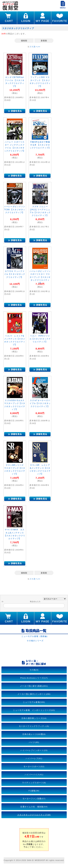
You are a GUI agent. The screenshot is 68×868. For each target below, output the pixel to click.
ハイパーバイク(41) (34, 775)
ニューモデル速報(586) (34, 702)
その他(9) (34, 670)
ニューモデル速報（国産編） (35, 636)
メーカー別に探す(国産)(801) (34, 686)
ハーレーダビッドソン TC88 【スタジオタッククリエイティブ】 (15, 209)
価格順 (24, 41)
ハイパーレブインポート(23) (34, 750)
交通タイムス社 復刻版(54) (34, 807)
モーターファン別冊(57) (34, 799)
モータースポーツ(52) (34, 766)
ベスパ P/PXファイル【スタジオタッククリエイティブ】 (40, 339)
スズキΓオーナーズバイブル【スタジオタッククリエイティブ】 (40, 403)
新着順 (44, 41)
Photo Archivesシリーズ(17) (34, 678)
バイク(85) (34, 742)
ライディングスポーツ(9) (34, 783)
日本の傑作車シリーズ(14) (34, 718)
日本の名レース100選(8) (34, 734)
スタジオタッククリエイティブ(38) (34, 815)
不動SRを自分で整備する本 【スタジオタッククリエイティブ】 (40, 145)
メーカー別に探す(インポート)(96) (34, 694)
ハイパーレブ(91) (34, 758)
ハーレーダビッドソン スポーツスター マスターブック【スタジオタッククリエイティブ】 (40, 277)
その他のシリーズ (35, 641)
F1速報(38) (34, 791)
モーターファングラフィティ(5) (34, 726)
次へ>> (37, 47)
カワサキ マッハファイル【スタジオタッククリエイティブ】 (15, 274)
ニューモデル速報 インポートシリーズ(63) (34, 710)
